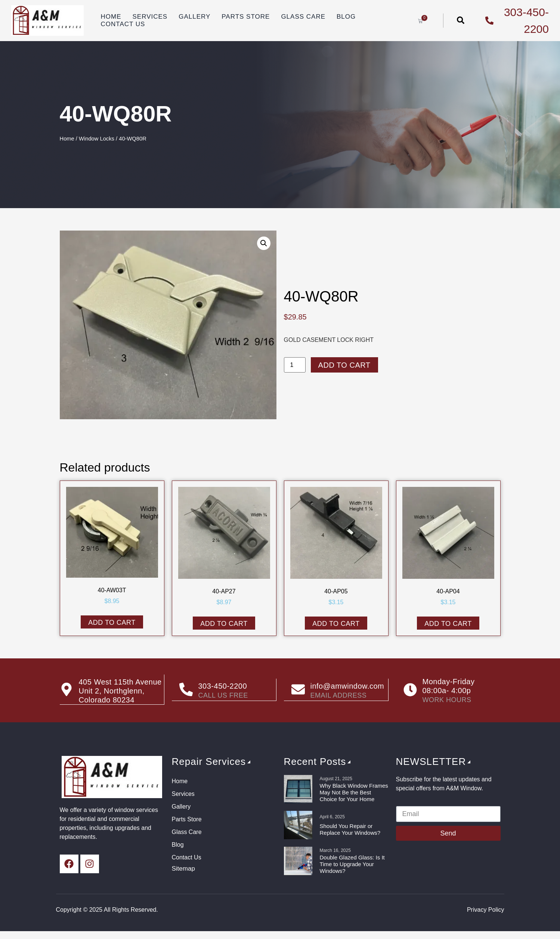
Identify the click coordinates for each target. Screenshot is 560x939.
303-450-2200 (223, 686)
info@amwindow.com (347, 686)
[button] (264, 243)
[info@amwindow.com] (298, 690)
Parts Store (246, 17)
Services (150, 17)
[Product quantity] (295, 365)
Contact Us (123, 24)
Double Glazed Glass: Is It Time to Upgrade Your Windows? (352, 864)
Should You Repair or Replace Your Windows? (350, 829)
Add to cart (344, 365)
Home (111, 17)
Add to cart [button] (112, 623)
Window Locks (97, 139)
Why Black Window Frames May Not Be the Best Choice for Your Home (354, 792)
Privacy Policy (486, 910)
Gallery (194, 17)
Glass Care (303, 17)
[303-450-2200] (186, 690)
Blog (346, 17)
